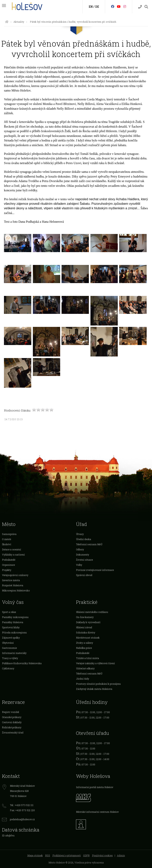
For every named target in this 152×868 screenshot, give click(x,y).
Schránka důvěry (86, 632)
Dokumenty (83, 555)
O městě (7, 539)
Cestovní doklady (12, 722)
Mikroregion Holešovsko (16, 590)
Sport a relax (9, 612)
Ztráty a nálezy (85, 643)
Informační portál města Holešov (95, 787)
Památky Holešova (13, 622)
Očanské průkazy (12, 717)
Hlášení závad (84, 627)
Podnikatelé (9, 560)
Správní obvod (84, 575)
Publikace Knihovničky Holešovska (22, 663)
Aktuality (19, 22)
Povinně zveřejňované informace (95, 570)
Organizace (8, 565)
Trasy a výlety (10, 658)
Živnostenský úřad (13, 732)
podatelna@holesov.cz (22, 819)
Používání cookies (102, 855)
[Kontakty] (140, 7)
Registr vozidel (10, 712)
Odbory (80, 549)
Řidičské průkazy (12, 727)
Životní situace (84, 560)
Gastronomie (9, 648)
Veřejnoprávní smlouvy (15, 575)
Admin (121, 855)
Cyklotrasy (8, 668)
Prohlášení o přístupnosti (67, 855)
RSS (48, 855)
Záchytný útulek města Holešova (94, 689)
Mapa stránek (35, 855)
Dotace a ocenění (11, 549)
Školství (7, 544)
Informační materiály (14, 653)
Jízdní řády (83, 679)
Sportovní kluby (11, 627)
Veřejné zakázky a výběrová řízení (95, 663)
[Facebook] (113, 6)
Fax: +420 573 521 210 (22, 810)
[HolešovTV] (119, 6)
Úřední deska (84, 539)
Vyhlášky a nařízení (13, 555)
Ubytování (8, 643)
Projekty (7, 570)
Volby (79, 565)
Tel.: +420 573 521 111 (22, 805)
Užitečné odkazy (85, 668)
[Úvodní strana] (7, 22)
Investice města (11, 580)
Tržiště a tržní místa (87, 658)
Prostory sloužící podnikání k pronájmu (98, 684)
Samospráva (9, 534)
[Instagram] (125, 6)
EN (91, 7)
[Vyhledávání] (146, 7)
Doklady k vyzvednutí (88, 622)
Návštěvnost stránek (88, 638)
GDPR (86, 855)
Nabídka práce (84, 648)
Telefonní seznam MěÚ (89, 544)
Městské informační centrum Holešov (97, 812)
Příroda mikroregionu (14, 632)
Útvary (80, 534)
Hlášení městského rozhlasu (92, 612)
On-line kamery (85, 617)
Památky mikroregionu (15, 617)
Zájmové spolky (11, 638)
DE (97, 7)
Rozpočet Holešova (13, 585)
